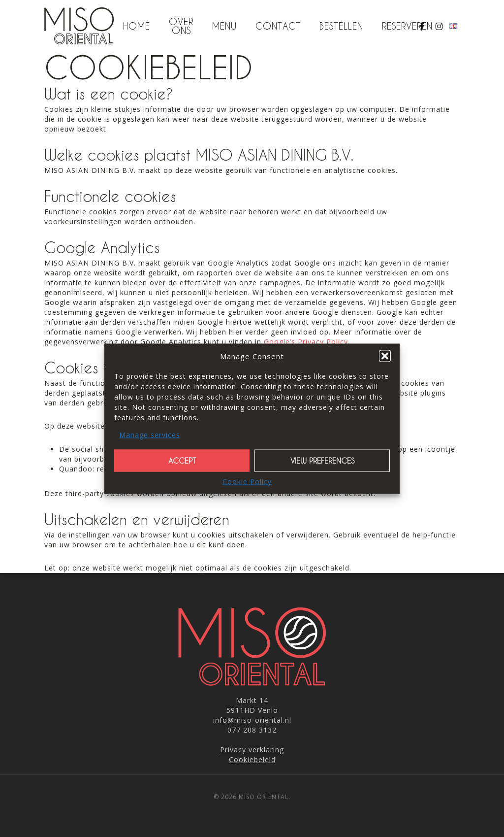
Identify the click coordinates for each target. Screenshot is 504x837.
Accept (182, 461)
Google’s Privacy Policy (306, 342)
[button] (385, 356)
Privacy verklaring (252, 750)
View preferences (322, 461)
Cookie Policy (247, 481)
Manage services (150, 434)
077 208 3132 (252, 730)
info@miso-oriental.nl (252, 720)
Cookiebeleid (252, 759)
